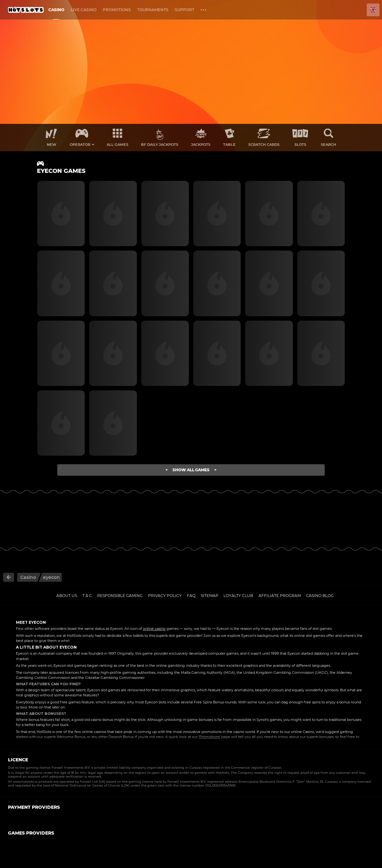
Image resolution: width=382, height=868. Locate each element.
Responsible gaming (120, 596)
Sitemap (210, 596)
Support (184, 10)
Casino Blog (320, 596)
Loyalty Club (238, 596)
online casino (154, 629)
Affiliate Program (280, 596)
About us (67, 596)
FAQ (191, 596)
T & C (87, 596)
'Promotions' (209, 737)
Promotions (117, 10)
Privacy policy (165, 596)
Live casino (84, 10)
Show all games (191, 470)
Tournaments (153, 10)
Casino (56, 10)
